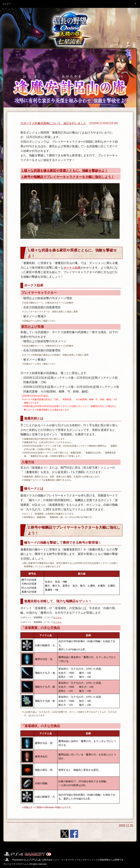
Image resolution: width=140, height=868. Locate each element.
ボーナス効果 (72, 268)
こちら (58, 617)
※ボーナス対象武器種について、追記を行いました (53, 123)
